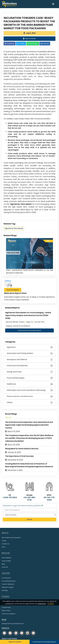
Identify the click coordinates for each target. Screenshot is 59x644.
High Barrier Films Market (21, 204)
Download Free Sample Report (30, 330)
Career (4, 541)
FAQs (3, 547)
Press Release (6, 558)
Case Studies (6, 561)
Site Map (5, 590)
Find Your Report (13, 290)
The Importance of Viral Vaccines (19, 456)
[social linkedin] (16, 633)
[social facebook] (10, 633)
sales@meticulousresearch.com (13, 624)
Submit (29, 519)
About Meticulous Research (11, 538)
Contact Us (6, 544)
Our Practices (6, 578)
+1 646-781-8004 (10, 497)
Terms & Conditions (9, 614)
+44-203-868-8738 (29, 499)
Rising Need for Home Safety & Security (22, 449)
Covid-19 (5, 567)
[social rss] (33, 633)
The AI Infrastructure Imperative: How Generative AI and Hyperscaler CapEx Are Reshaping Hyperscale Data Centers (29, 425)
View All (8, 418)
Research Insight (8, 587)
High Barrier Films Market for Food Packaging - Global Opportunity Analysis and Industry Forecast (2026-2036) (28, 315)
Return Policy (6, 611)
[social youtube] (28, 633)
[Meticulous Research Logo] (9, 4)
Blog (3, 564)
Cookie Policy (42, 604)
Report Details (29, 39)
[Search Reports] (51, 73)
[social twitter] (22, 633)
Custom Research (8, 584)
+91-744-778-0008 (49, 499)
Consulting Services (9, 581)
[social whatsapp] (4, 633)
